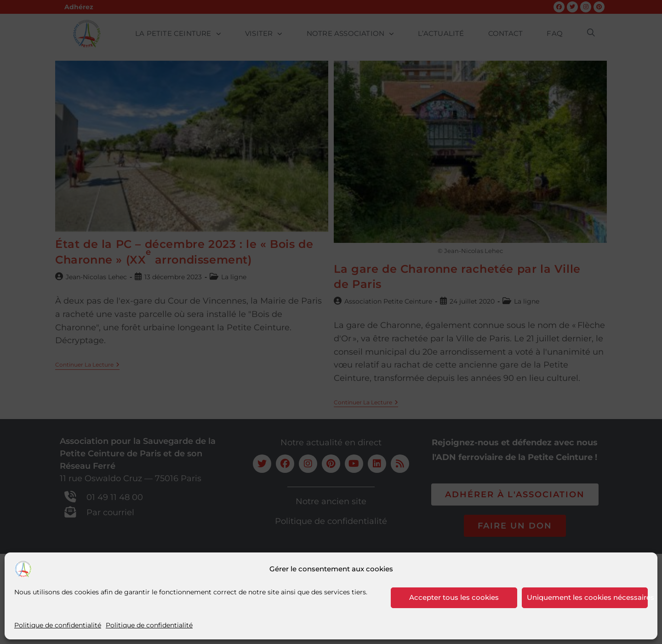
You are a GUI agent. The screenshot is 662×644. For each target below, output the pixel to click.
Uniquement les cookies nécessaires (588, 597)
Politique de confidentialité (58, 625)
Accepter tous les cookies (454, 597)
